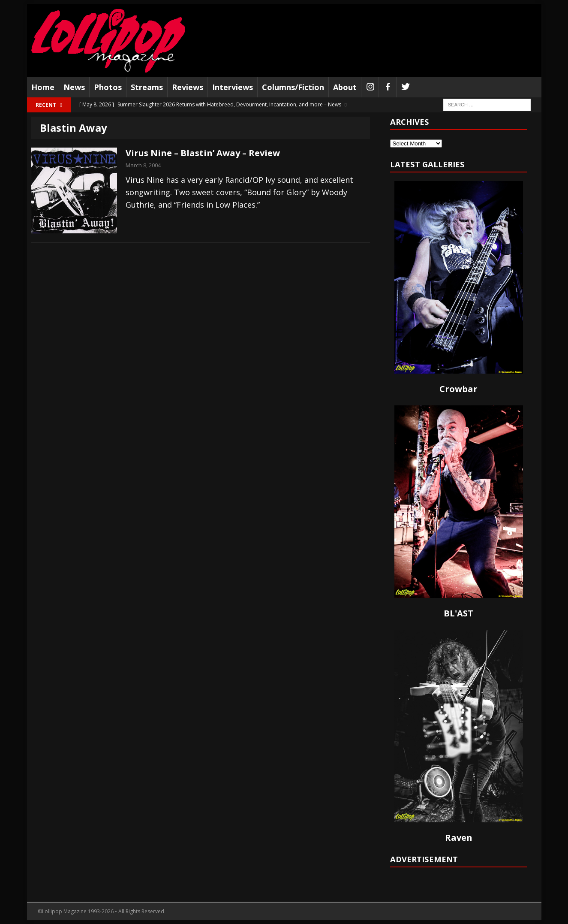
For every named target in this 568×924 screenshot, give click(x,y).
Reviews (188, 87)
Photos (108, 87)
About (345, 87)
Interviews (233, 87)
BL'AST (458, 613)
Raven (459, 838)
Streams (147, 87)
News (74, 87)
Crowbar (458, 389)
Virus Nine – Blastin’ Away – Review (203, 153)
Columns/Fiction (293, 87)
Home (43, 87)
